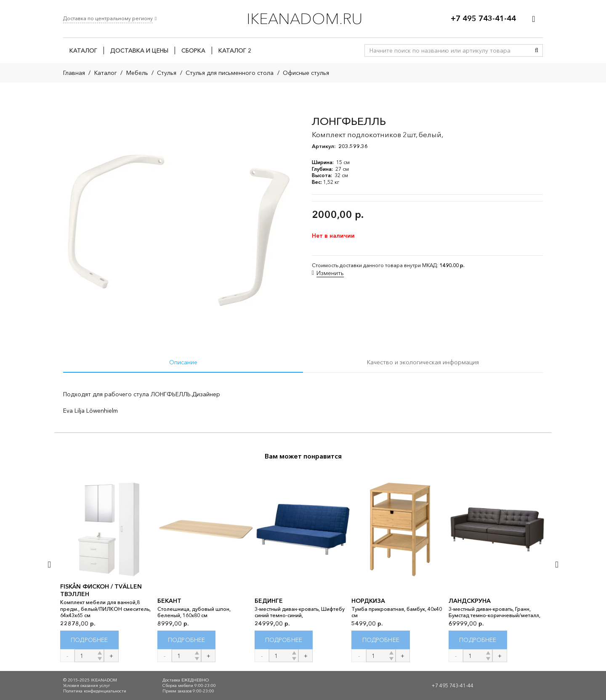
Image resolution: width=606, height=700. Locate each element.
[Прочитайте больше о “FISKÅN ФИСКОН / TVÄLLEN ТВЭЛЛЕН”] (89, 640)
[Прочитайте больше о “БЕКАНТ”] (187, 640)
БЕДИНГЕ (269, 601)
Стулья (167, 73)
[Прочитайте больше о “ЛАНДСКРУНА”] (478, 640)
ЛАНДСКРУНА (470, 601)
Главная (74, 73)
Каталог (106, 73)
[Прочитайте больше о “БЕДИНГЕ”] (284, 640)
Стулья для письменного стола (230, 73)
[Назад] (50, 564)
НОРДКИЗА (368, 601)
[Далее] (556, 564)
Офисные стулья (306, 73)
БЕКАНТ (169, 601)
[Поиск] (537, 50)
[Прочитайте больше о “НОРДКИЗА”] (381, 640)
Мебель (137, 73)
